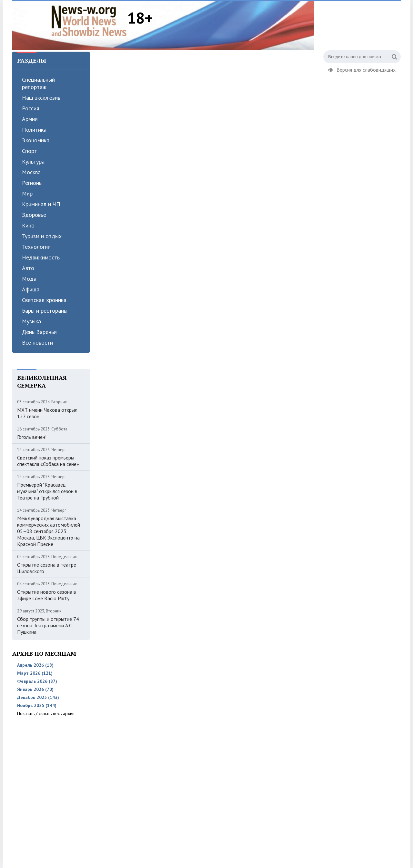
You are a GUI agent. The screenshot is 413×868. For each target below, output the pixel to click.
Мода (29, 279)
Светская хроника (44, 300)
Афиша (31, 289)
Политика (34, 130)
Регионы (32, 183)
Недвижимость (41, 257)
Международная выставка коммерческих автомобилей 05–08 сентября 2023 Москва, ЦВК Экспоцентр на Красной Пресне (49, 531)
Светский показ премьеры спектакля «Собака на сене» (48, 461)
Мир (27, 193)
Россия (31, 108)
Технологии (36, 247)
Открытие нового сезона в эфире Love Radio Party (47, 595)
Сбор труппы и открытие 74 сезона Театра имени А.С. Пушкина (48, 625)
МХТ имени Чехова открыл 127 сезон (47, 413)
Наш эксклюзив (41, 98)
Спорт (30, 151)
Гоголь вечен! (32, 437)
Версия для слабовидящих (362, 69)
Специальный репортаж (38, 83)
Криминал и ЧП (41, 204)
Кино (28, 225)
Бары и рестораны (45, 311)
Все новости (37, 343)
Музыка (31, 321)
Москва (31, 172)
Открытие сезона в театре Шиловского (47, 568)
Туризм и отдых (42, 236)
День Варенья (39, 332)
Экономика (36, 140)
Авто (28, 268)
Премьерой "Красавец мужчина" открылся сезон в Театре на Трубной (47, 491)
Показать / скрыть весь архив (46, 713)
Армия (30, 119)
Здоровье (34, 215)
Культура (33, 161)
